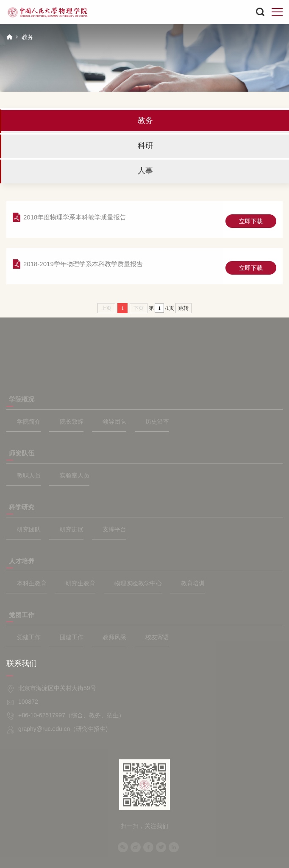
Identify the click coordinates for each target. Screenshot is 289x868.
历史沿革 (157, 421)
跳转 (183, 308)
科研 (145, 146)
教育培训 (193, 583)
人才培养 (22, 561)
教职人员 (29, 475)
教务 (28, 37)
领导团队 (114, 421)
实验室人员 (75, 475)
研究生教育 (81, 583)
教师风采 (114, 637)
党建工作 (29, 637)
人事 (145, 171)
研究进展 (72, 529)
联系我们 (22, 663)
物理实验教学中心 (138, 583)
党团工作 (22, 615)
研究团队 (29, 529)
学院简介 (29, 421)
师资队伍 (22, 453)
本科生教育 (32, 583)
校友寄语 (157, 637)
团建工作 (72, 637)
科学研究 (22, 507)
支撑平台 (114, 529)
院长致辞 (72, 421)
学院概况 (22, 399)
